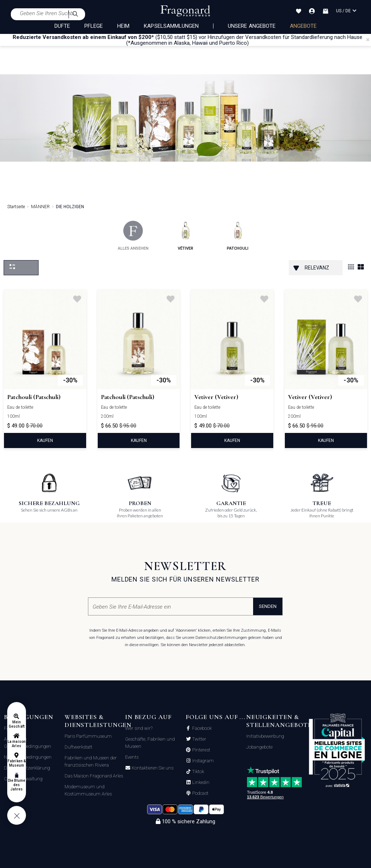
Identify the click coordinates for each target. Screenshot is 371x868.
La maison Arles (16, 744)
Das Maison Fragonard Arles (94, 776)
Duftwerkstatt (78, 747)
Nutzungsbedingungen (28, 757)
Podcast (200, 793)
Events (132, 757)
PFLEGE (94, 26)
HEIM (123, 26)
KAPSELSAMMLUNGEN (171, 26)
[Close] (368, 40)
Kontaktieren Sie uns (152, 768)
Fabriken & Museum (17, 763)
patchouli (238, 236)
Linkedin (200, 782)
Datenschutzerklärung (27, 768)
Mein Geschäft (16, 724)
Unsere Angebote (252, 26)
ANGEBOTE (303, 26)
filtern (21, 267)
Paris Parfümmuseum (88, 736)
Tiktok (198, 772)
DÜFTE (62, 26)
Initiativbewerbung (265, 736)
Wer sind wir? (139, 728)
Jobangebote (259, 747)
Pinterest (201, 750)
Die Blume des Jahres (17, 785)
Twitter (199, 739)
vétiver (185, 236)
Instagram (202, 761)
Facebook (201, 728)
